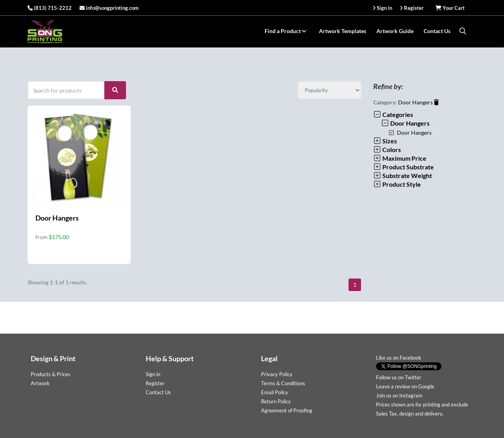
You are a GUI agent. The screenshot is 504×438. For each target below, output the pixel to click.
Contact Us (437, 31)
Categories (393, 114)
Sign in (153, 374)
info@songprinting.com (109, 8)
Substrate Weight (403, 175)
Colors (387, 149)
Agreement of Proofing (287, 410)
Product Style (397, 184)
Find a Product (287, 31)
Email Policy (275, 392)
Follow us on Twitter (399, 377)
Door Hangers (57, 218)
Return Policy (276, 401)
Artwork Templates (343, 31)
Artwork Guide (395, 31)
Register (155, 383)
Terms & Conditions (283, 383)
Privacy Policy (277, 374)
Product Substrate (404, 167)
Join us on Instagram (399, 395)
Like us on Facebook (399, 358)
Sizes (385, 141)
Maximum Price (400, 158)
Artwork (40, 383)
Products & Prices (51, 374)
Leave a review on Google (405, 386)
